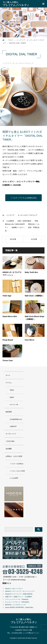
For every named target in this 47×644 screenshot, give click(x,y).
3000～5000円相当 (24, 221)
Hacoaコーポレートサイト (14, 589)
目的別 (12, 397)
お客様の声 (13, 426)
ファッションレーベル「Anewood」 (17, 599)
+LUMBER (10, 221)
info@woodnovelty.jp (18, 580)
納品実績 (9, 412)
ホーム (8, 375)
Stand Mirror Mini (10, 316)
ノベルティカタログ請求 (17, 471)
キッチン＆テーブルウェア (23, 63)
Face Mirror (30, 340)
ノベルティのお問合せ (17, 464)
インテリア (7, 63)
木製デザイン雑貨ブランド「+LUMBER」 (19, 597)
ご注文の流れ (10, 441)
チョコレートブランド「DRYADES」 (18, 602)
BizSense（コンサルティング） (16, 605)
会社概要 (9, 449)
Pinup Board (8, 340)
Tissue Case (8, 360)
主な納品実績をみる (16, 419)
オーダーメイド (11, 434)
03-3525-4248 (17, 633)
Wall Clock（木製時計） (34, 296)
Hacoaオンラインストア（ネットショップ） (20, 591)
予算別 (12, 390)
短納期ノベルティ (18, 227)
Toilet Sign (7, 296)
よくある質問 (14, 478)
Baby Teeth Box (31, 272)
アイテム (9, 383)
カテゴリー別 (14, 405)
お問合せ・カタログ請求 (14, 456)
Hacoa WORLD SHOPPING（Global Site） (20, 607)
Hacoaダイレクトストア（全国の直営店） (19, 594)
